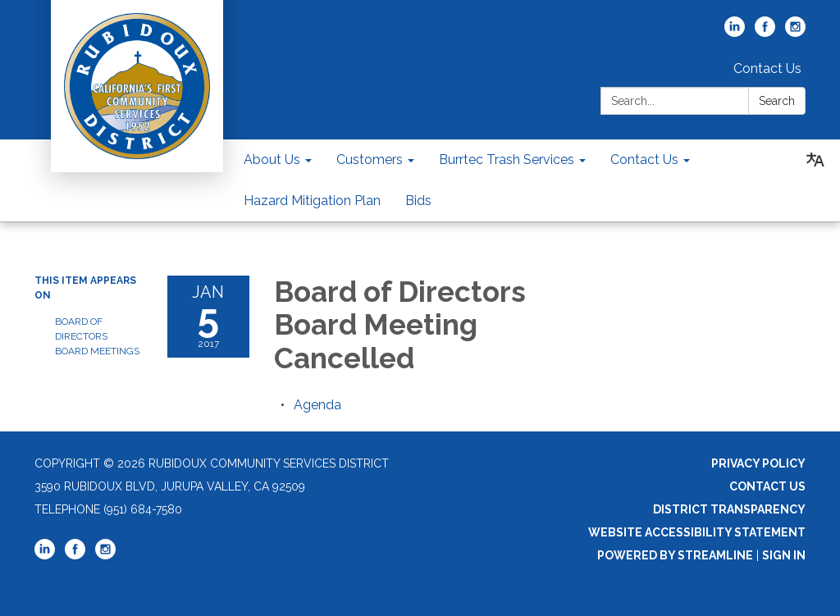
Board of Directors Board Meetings (97, 336)
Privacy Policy (758, 463)
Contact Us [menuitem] (644, 160)
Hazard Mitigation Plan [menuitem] (312, 201)
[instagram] (795, 32)
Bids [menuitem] (418, 201)
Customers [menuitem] (370, 160)
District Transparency (729, 509)
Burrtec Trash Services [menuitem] (507, 160)
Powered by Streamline (675, 555)
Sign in (784, 555)
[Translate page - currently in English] (815, 160)
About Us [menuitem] (272, 160)
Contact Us (767, 68)
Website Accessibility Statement (697, 532)
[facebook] (765, 32)
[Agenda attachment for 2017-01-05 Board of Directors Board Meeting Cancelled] (317, 405)
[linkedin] (735, 32)
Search (777, 101)
